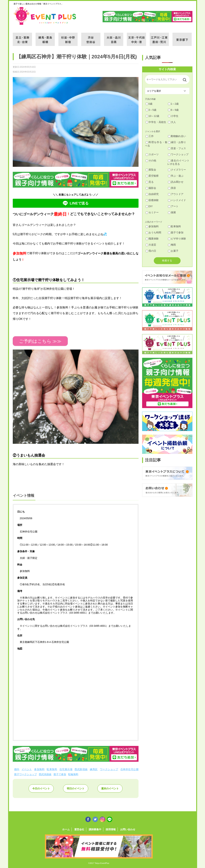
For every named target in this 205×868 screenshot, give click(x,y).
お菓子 (173, 251)
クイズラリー (177, 170)
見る (150, 182)
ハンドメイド (177, 200)
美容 (172, 188)
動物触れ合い (177, 136)
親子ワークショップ (26, 774)
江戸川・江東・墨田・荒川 (159, 37)
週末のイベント (110, 788)
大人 (172, 122)
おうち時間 (153, 232)
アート (173, 206)
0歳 (149, 104)
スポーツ (152, 154)
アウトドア (176, 194)
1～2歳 (173, 104)
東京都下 (182, 37)
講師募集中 (95, 829)
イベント (27, 769)
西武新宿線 (81, 769)
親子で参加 (60, 774)
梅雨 (172, 245)
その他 (151, 160)
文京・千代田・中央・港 (136, 37)
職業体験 (152, 239)
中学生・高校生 (156, 122)
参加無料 (39, 769)
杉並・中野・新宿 (68, 37)
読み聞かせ (176, 182)
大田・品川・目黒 (114, 37)
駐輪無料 (73, 774)
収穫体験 (152, 200)
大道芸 (151, 245)
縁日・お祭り (177, 142)
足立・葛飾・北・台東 (22, 37)
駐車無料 (52, 769)
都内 (17, 769)
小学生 (173, 116)
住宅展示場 (66, 769)
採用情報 (111, 829)
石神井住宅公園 (129, 769)
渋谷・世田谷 (91, 37)
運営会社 (79, 829)
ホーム (66, 829)
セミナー (152, 212)
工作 (150, 136)
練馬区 (94, 769)
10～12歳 (152, 116)
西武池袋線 (45, 774)
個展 (172, 212)
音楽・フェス (177, 148)
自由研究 (152, 194)
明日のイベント (76, 788)
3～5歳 (151, 110)
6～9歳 (173, 110)
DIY (149, 206)
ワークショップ (109, 769)
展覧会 (151, 170)
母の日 (151, 251)
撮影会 (151, 188)
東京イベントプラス (45, 16)
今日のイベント (41, 788)
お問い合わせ (128, 829)
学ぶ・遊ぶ (176, 176)
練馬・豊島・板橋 (45, 37)
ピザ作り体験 (177, 239)
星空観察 (152, 176)
